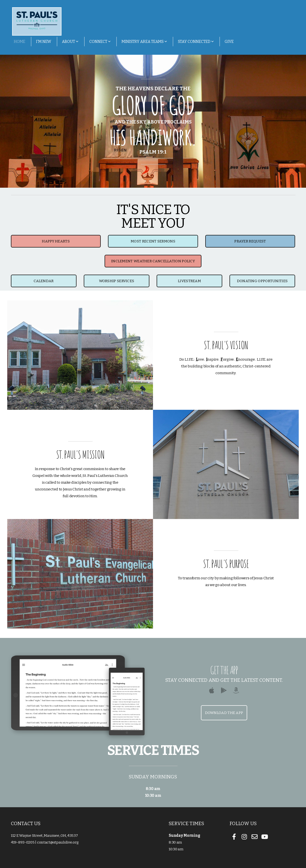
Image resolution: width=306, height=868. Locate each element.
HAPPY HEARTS (56, 241)
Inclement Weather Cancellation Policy (153, 261)
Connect (100, 42)
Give (229, 42)
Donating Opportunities (262, 281)
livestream (189, 281)
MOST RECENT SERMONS (153, 241)
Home (19, 42)
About (70, 42)
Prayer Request (250, 241)
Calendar (44, 281)
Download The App (224, 713)
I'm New (44, 42)
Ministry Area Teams (144, 42)
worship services (117, 281)
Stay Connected (196, 42)
